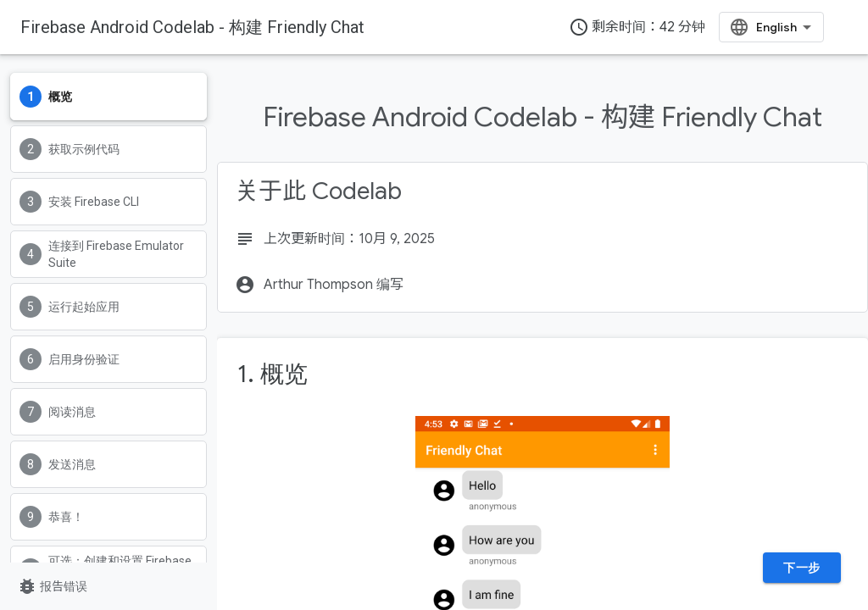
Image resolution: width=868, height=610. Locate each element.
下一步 (802, 568)
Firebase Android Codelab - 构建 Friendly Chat (192, 27)
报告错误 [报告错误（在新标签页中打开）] (52, 586)
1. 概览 (273, 374)
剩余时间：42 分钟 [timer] (637, 27)
